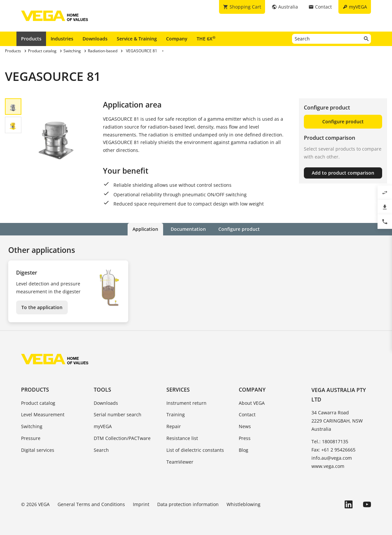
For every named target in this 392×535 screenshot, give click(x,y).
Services (178, 390)
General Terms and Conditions (91, 504)
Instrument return (186, 403)
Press (245, 438)
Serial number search (118, 414)
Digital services (38, 450)
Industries (62, 39)
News (245, 426)
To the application (42, 307)
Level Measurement (43, 414)
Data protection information (188, 504)
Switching (32, 426)
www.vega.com (328, 466)
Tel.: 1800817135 (330, 441)
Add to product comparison (343, 173)
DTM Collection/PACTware (122, 438)
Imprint (141, 504)
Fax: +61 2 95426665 (333, 450)
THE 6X (206, 38)
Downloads (95, 39)
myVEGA (103, 426)
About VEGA (252, 403)
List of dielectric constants (195, 450)
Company (177, 39)
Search (101, 450)
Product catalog (38, 403)
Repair (174, 426)
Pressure (31, 438)
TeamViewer (180, 462)
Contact (247, 414)
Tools (102, 390)
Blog (244, 450)
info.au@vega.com (332, 458)
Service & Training (137, 39)
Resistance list (182, 438)
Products (31, 39)
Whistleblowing (244, 504)
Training (176, 414)
